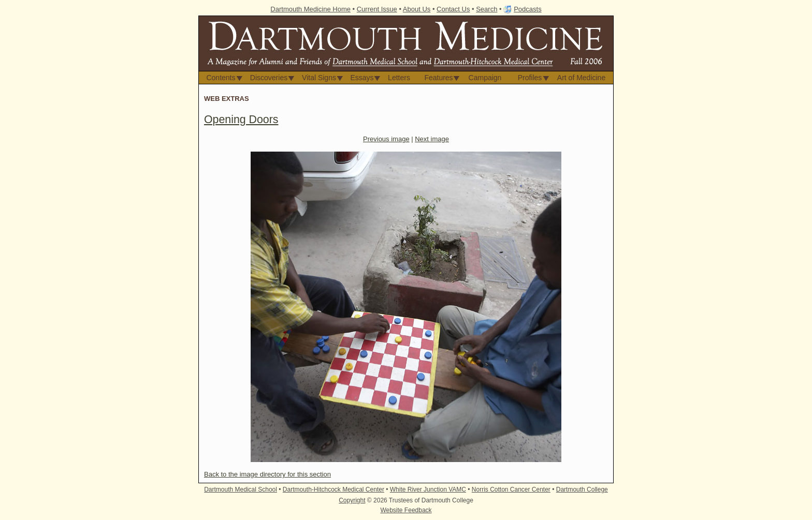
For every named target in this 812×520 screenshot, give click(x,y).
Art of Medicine (581, 78)
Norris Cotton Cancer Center (511, 489)
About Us (417, 9)
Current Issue (377, 9)
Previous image (386, 139)
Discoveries (269, 78)
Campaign (485, 78)
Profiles (530, 78)
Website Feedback (406, 510)
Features (438, 78)
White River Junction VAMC (428, 489)
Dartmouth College (582, 489)
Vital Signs (319, 78)
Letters (399, 78)
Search (487, 9)
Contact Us (453, 9)
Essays (362, 78)
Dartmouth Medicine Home (310, 9)
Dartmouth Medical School (241, 489)
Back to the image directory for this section (267, 474)
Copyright (352, 500)
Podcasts (527, 9)
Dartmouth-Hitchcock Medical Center (334, 489)
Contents (221, 78)
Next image (432, 139)
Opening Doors (241, 120)
